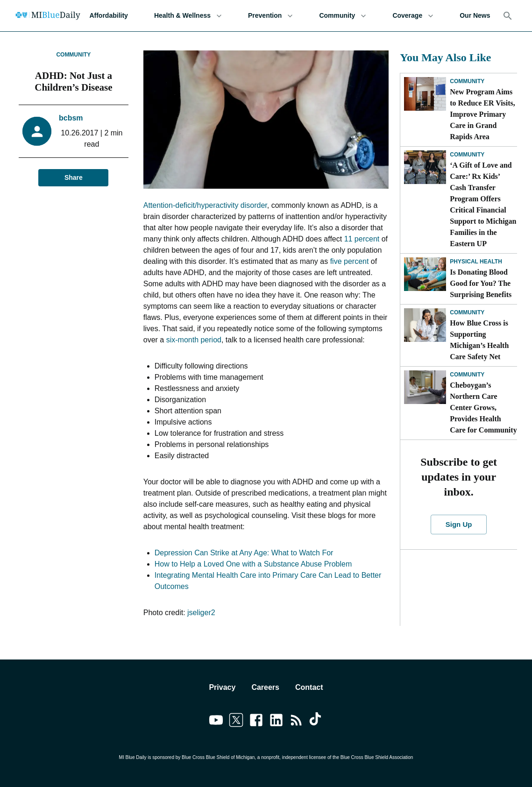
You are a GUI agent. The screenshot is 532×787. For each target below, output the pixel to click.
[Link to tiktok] (316, 722)
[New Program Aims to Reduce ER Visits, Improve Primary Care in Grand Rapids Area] (425, 94)
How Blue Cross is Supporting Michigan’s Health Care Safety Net (479, 340)
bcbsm (71, 118)
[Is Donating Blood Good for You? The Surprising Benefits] (425, 274)
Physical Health (476, 262)
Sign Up (459, 525)
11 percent (362, 239)
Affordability (108, 16)
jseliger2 (201, 613)
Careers (265, 687)
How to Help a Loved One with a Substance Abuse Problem (253, 564)
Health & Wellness (188, 16)
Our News (475, 16)
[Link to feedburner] (296, 722)
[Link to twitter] (236, 722)
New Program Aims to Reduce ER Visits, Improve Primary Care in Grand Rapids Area (482, 114)
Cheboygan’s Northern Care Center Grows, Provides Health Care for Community (483, 408)
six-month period (194, 340)
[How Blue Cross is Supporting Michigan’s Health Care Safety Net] (425, 325)
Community (343, 16)
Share (73, 178)
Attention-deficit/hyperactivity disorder (205, 205)
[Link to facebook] (256, 722)
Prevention (270, 16)
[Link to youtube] (216, 722)
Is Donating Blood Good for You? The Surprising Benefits (481, 283)
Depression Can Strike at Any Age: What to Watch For (244, 553)
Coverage (413, 16)
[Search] (508, 16)
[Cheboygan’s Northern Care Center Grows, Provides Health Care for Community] (425, 387)
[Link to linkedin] (276, 722)
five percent (350, 261)
